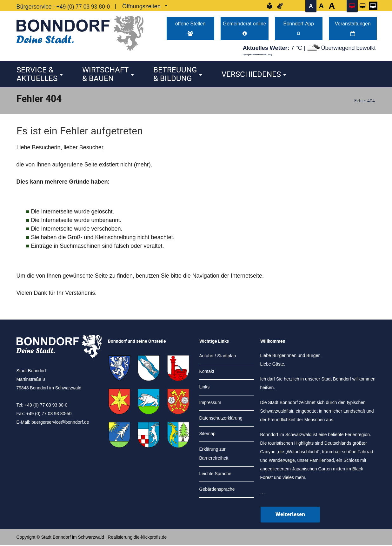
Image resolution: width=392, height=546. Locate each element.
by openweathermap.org (257, 55)
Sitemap (207, 435)
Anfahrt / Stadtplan (218, 357)
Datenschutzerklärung (221, 419)
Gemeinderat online (245, 29)
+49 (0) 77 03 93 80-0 (84, 7)
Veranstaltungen (353, 29)
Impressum (210, 403)
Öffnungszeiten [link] (143, 6)
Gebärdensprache (217, 490)
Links (205, 388)
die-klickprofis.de (150, 538)
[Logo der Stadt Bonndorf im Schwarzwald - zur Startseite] (80, 32)
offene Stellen (190, 29)
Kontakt (207, 372)
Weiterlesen (290, 515)
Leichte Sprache (215, 475)
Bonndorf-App (299, 29)
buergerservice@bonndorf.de (60, 423)
